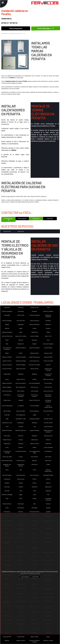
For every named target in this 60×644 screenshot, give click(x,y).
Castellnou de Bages (7, 495)
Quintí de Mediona (48, 411)
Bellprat (7, 640)
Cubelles (7, 483)
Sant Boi (48, 365)
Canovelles (7, 315)
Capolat (7, 324)
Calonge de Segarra (7, 332)
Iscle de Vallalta (35, 336)
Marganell (34, 436)
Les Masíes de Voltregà (7, 452)
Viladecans (21, 374)
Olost (21, 498)
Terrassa (21, 427)
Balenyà (7, 328)
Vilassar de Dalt (48, 353)
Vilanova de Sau (48, 436)
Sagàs (21, 495)
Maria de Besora (7, 504)
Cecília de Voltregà (21, 361)
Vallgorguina (7, 444)
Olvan (7, 498)
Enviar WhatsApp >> (8, 219)
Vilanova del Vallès (21, 357)
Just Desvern (7, 395)
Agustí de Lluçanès (34, 348)
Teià (35, 427)
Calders (34, 379)
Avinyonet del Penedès (48, 375)
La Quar (21, 457)
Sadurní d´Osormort (35, 400)
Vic (48, 415)
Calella (48, 332)
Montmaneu (21, 508)
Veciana (21, 440)
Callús (21, 332)
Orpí (21, 470)
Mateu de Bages (7, 387)
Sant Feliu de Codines (35, 396)
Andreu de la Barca (21, 348)
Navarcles (34, 340)
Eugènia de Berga (34, 430)
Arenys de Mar (21, 637)
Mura (48, 340)
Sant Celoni (48, 457)
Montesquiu (7, 512)
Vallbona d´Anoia (35, 444)
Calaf (7, 419)
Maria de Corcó (21, 461)
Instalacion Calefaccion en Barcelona (15, 33)
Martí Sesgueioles (21, 387)
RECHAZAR (25, 577)
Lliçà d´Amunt (21, 479)
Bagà (21, 328)
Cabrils (35, 328)
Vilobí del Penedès (48, 475)
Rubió (7, 340)
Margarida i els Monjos (7, 465)
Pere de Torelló (21, 321)
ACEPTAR (35, 577)
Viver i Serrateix (34, 475)
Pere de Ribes (48, 383)
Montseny (21, 307)
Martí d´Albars (21, 391)
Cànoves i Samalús (48, 311)
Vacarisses (48, 444)
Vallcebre (21, 444)
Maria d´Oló (48, 461)
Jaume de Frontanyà (21, 336)
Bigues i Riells (35, 637)
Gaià (34, 504)
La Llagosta (21, 406)
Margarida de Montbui (21, 465)
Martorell (21, 436)
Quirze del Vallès (21, 411)
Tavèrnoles (7, 487)
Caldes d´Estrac (21, 379)
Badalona (34, 374)
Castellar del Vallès (34, 419)
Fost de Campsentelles (48, 406)
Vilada (34, 415)
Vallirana (48, 440)
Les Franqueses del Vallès (35, 452)
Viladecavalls (7, 374)
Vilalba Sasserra (7, 440)
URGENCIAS (21, 231)
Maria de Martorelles (7, 461)
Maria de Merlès (21, 475)
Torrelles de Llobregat (48, 499)
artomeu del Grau (7, 369)
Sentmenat (21, 504)
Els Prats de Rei (48, 423)
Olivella (34, 498)
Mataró (21, 353)
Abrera (34, 483)
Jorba (7, 508)
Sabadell (21, 400)
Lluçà (34, 495)
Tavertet (48, 483)
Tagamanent (48, 487)
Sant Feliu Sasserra (21, 383)
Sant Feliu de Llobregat (21, 396)
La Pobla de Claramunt (48, 401)
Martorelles (7, 436)
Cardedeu (48, 321)
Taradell (21, 487)
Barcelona (7, 307)
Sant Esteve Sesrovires (48, 396)
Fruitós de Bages (35, 406)
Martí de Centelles (7, 391)
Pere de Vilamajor (7, 321)
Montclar (21, 512)
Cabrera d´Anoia (21, 640)
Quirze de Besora (34, 411)
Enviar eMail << (36, 219)
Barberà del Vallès (35, 324)
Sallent (7, 353)
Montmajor (35, 508)
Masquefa (34, 423)
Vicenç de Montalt (7, 365)
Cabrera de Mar (34, 369)
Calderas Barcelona (5, 33)
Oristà (34, 470)
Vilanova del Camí (21, 369)
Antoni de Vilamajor (48, 344)
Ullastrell (34, 461)
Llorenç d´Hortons (48, 391)
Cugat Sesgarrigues (34, 357)
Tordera (21, 483)
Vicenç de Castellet (35, 315)
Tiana (7, 427)
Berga (48, 637)
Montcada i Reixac (35, 512)
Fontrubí (48, 504)
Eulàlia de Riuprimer (21, 430)
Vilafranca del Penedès (48, 369)
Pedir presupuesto (16, 28)
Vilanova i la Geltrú (7, 357)
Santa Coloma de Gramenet (48, 431)
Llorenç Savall (34, 391)
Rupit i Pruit (48, 336)
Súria (7, 447)
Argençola (48, 491)
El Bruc (34, 479)
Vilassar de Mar (34, 307)
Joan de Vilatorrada (7, 336)
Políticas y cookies (48, 640)
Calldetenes (34, 332)
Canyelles (35, 311)
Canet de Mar (21, 315)
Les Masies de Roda (21, 451)
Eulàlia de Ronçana (7, 430)
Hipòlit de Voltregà (48, 379)
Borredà (7, 491)
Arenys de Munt (7, 637)
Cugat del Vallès (48, 357)
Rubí (7, 344)
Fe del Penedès (48, 427)
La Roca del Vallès (7, 457)
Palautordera (7, 400)
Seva (7, 470)
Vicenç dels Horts (34, 361)
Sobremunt (34, 464)
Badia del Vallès (34, 353)
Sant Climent (35, 457)
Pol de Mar (7, 415)
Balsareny (48, 324)
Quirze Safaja (7, 411)
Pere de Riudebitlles (35, 383)
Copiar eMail (50, 219)
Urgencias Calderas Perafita (34, 641)
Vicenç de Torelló (48, 361)
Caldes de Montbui (7, 383)
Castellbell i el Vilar (21, 419)
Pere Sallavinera (21, 415)
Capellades (21, 324)
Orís (48, 495)
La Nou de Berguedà (7, 406)
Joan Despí (21, 311)
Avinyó (7, 379)
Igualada (48, 512)
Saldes (35, 447)
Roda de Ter (21, 344)
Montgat (48, 508)
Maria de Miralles (7, 475)
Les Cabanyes (48, 451)
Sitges (48, 464)
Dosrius (48, 479)
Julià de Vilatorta (35, 321)
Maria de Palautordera (48, 470)
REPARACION (7, 231)
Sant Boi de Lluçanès (34, 365)
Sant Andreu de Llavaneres (7, 348)
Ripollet (35, 344)
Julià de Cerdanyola (7, 311)
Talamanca (34, 487)
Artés (34, 491)
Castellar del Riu (48, 419)
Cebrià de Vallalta (21, 365)
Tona (48, 307)
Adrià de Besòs (48, 348)
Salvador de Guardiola (48, 316)
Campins (48, 328)
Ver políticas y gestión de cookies (30, 573)
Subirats (21, 447)
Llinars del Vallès (48, 447)
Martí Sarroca (34, 387)
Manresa (21, 340)
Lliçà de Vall (7, 479)
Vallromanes (35, 440)
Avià (21, 491)
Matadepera (21, 423)
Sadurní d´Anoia (7, 361)
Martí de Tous (48, 387)
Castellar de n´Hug (7, 423)
